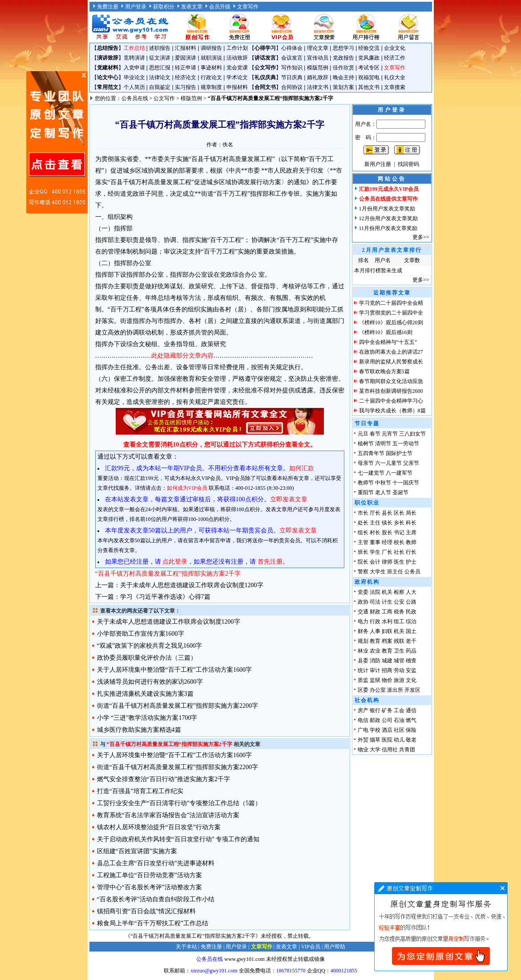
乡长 (399, 523)
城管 (399, 661)
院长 (363, 562)
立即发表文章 (289, 499)
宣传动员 (318, 58)
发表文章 (192, 7)
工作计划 (237, 48)
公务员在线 (135, 98)
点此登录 (175, 562)
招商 (387, 670)
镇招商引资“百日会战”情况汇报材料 (146, 911)
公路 (411, 602)
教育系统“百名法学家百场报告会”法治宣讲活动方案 (168, 815)
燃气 (411, 720)
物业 (363, 750)
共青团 (407, 750)
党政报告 (343, 58)
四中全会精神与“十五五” (388, 342)
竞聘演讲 (134, 58)
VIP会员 (311, 947)
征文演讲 (160, 58)
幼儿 (399, 740)
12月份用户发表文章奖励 (388, 218)
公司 (387, 720)
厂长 (387, 552)
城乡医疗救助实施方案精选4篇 (139, 730)
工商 (387, 612)
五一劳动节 (406, 444)
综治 (411, 621)
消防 (375, 661)
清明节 (383, 444)
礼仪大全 (395, 77)
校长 (399, 542)
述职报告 (160, 48)
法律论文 (160, 77)
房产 (363, 710)
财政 (375, 612)
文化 (411, 680)
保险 (411, 730)
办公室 (378, 690)
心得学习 (265, 48)
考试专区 (369, 68)
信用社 (390, 750)
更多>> (421, 237)
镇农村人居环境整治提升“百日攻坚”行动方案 (159, 827)
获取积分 (164, 7)
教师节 (366, 483)
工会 (399, 710)
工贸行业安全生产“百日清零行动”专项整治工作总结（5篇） (179, 803)
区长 (399, 513)
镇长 (387, 523)
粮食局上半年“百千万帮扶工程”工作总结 (153, 923)
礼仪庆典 (265, 77)
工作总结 (134, 48)
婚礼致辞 (318, 77)
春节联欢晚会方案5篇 (384, 371)
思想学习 (343, 48)
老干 (411, 641)
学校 (375, 730)
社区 (399, 730)
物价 (387, 680)
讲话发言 (265, 58)
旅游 (399, 680)
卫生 (399, 651)
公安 (399, 602)
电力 (363, 621)
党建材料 (108, 68)
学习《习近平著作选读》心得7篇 (165, 597)
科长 (411, 523)
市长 (363, 513)
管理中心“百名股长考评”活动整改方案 (149, 887)
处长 (363, 523)
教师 (411, 542)
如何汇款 (302, 468)
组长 (363, 532)
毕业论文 (134, 77)
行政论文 (211, 77)
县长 (387, 513)
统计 (363, 670)
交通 (363, 612)
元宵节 (390, 434)
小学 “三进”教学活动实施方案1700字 (147, 718)
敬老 (411, 740)
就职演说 (211, 58)
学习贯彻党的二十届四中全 (391, 313)
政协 (363, 602)
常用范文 (108, 87)
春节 (375, 434)
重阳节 (366, 492)
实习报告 (186, 87)
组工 (399, 621)
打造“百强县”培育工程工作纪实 (140, 791)
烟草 (375, 740)
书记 (399, 532)
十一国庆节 (406, 483)
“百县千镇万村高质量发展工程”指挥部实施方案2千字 (168, 574)
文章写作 (248, 7)
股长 (387, 532)
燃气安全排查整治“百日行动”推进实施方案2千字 (164, 779)
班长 (363, 552)
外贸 (363, 740)
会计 (375, 562)
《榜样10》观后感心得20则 (391, 323)
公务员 (412, 572)
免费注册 (108, 7)
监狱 (375, 680)
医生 (399, 562)
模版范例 (318, 68)
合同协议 (292, 87)
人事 (375, 631)
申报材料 (237, 87)
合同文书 (265, 87)
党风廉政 (369, 58)
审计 (375, 670)
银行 (375, 710)
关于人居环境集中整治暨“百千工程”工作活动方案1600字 (174, 670)
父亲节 (411, 463)
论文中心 (108, 77)
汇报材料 (186, 48)
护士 (411, 562)
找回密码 (408, 164)
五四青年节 (371, 453)
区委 (363, 690)
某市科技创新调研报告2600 (391, 391)
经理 (387, 542)
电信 (363, 720)
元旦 (363, 434)
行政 (375, 621)
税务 (399, 612)
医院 (387, 740)
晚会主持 (343, 77)
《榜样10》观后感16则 (386, 332)
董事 (375, 542)
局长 (411, 513)
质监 (363, 680)
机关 (387, 592)
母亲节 (366, 463)
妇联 (387, 631)
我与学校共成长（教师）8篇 (392, 411)
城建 (387, 661)
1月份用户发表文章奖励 (387, 209)
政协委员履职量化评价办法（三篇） (147, 658)
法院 (375, 592)
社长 (399, 552)
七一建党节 (371, 473)
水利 (387, 621)
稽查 (411, 661)
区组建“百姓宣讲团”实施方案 (137, 851)
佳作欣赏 (343, 68)
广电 (363, 730)
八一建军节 (399, 473)
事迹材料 (211, 68)
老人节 (383, 492)
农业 (375, 651)
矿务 (387, 710)
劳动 (399, 670)
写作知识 (292, 68)
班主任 (395, 572)
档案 (387, 641)
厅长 (375, 513)
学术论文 (237, 77)
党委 (363, 592)
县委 (363, 661)
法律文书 (318, 87)
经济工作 (395, 58)
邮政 (375, 720)
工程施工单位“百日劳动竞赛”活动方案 (149, 875)
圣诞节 (400, 492)
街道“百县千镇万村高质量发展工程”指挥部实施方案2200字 (178, 706)
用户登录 (136, 7)
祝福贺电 (369, 77)
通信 (411, 710)
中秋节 (383, 483)
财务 (363, 631)
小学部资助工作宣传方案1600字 (141, 634)
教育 (375, 641)
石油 (399, 720)
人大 (411, 592)
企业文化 (395, 48)
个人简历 (134, 87)
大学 (375, 750)
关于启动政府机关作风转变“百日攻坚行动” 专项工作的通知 (178, 839)
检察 (399, 592)
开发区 (412, 690)
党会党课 (237, 68)
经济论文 (186, 77)
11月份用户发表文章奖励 (388, 228)
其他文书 (369, 87)
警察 (363, 572)
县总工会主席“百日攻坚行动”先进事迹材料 (156, 863)
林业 (363, 651)
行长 (411, 552)
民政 (411, 612)
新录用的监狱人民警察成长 (391, 362)
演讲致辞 (108, 58)
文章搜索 (395, 87)
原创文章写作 (57, 142)
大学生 (378, 572)
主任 (375, 523)
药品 (411, 651)
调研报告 (211, 48)
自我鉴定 (160, 87)
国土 (411, 631)
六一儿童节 (388, 463)
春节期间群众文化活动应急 (391, 381)
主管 (363, 542)
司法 (375, 602)
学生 (375, 552)
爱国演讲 (186, 58)
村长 (375, 532)
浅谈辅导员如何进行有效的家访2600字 (150, 682)
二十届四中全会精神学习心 (391, 401)
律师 (387, 562)
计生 (387, 602)
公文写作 (265, 68)
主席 (411, 532)
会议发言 (292, 58)
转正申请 (186, 68)
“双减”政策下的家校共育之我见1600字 (149, 646)
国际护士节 (399, 453)
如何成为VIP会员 (187, 488)
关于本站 (186, 947)
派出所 (395, 690)
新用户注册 (378, 164)
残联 (399, 641)
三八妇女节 (412, 434)
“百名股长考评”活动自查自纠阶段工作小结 (156, 899)
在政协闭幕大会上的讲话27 (391, 352)
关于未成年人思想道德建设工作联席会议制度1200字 (192, 585)
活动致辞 (237, 58)
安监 (411, 670)
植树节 (366, 444)
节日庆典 (292, 77)
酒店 (387, 730)
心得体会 (292, 48)
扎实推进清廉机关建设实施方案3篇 (145, 694)
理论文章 (318, 48)
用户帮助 (335, 947)
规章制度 (211, 87)
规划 (363, 641)
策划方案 (343, 87)
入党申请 (134, 68)
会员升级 (220, 7)
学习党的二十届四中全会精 (391, 303)
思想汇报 (160, 68)
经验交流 (369, 48)
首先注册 (270, 562)
